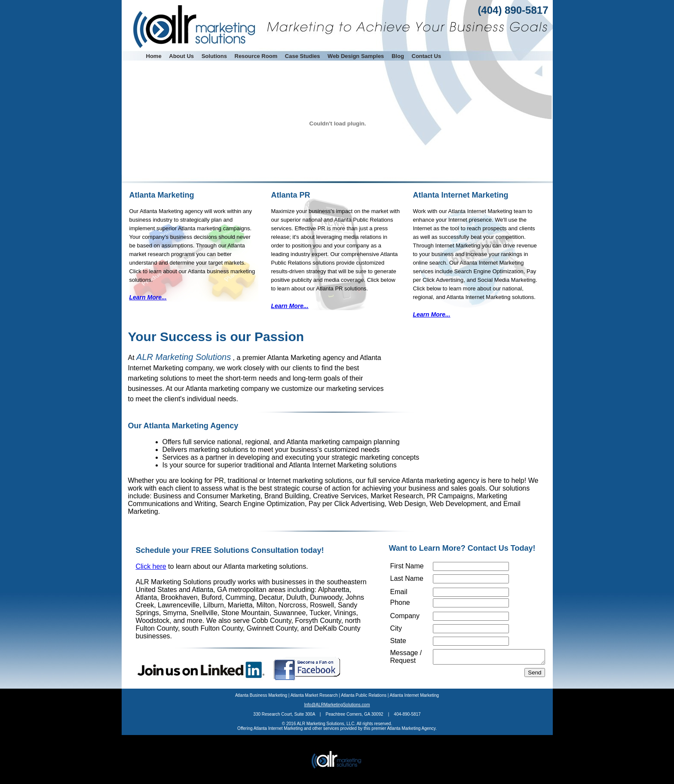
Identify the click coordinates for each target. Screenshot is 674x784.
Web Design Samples (356, 56)
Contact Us (427, 56)
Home (154, 56)
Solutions (214, 56)
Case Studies (303, 56)
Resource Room (256, 56)
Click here (151, 566)
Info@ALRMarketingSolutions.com (337, 715)
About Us (181, 56)
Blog (398, 56)
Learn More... (148, 297)
